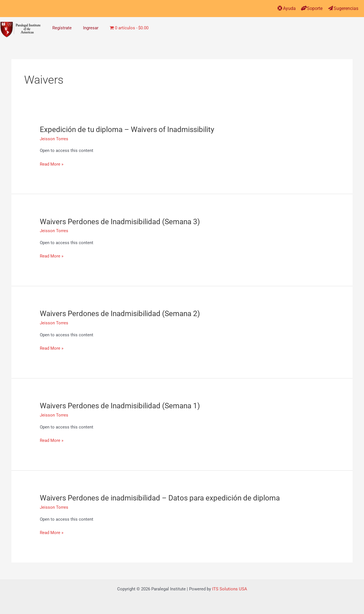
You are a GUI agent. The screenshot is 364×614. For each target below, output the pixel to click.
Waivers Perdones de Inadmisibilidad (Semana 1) (120, 406)
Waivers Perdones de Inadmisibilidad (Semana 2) (120, 314)
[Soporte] (304, 8)
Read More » (52, 164)
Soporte (315, 8)
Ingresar (91, 28)
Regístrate (62, 28)
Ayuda (289, 8)
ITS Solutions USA (230, 589)
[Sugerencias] (331, 8)
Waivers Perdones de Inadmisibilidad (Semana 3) (120, 222)
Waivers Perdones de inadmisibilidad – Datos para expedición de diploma (160, 498)
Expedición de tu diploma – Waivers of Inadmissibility (127, 129)
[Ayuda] (280, 8)
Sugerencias (346, 8)
